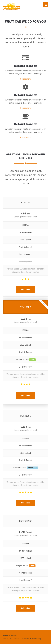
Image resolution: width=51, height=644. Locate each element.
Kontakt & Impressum (11, 638)
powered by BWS (10, 636)
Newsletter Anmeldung (32, 638)
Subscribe (26, 290)
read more (26, 79)
